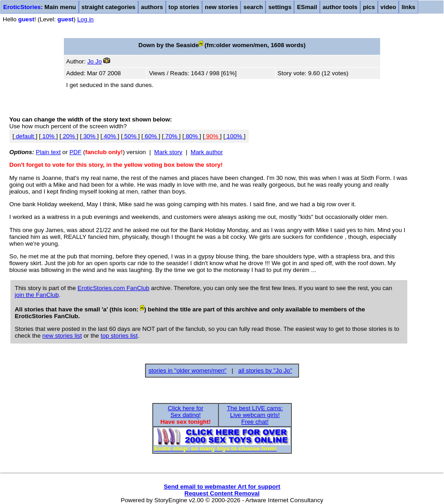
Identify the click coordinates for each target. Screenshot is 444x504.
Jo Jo (95, 61)
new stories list (62, 336)
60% (151, 136)
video (388, 7)
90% (212, 136)
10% (48, 136)
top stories (184, 7)
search (253, 7)
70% (171, 136)
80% (192, 136)
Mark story (168, 152)
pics (369, 7)
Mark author (207, 152)
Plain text (48, 152)
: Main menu (40, 7)
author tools (340, 7)
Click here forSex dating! (186, 412)
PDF (75, 152)
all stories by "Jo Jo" (265, 371)
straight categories (109, 7)
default (25, 136)
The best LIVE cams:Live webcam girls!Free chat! (255, 415)
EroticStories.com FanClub (113, 288)
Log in (85, 19)
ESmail (307, 7)
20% (69, 136)
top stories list (119, 336)
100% (235, 136)
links (408, 7)
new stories (221, 7)
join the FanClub (37, 295)
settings (280, 7)
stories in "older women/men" (188, 371)
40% (110, 136)
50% (130, 136)
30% (89, 136)
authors (152, 7)
